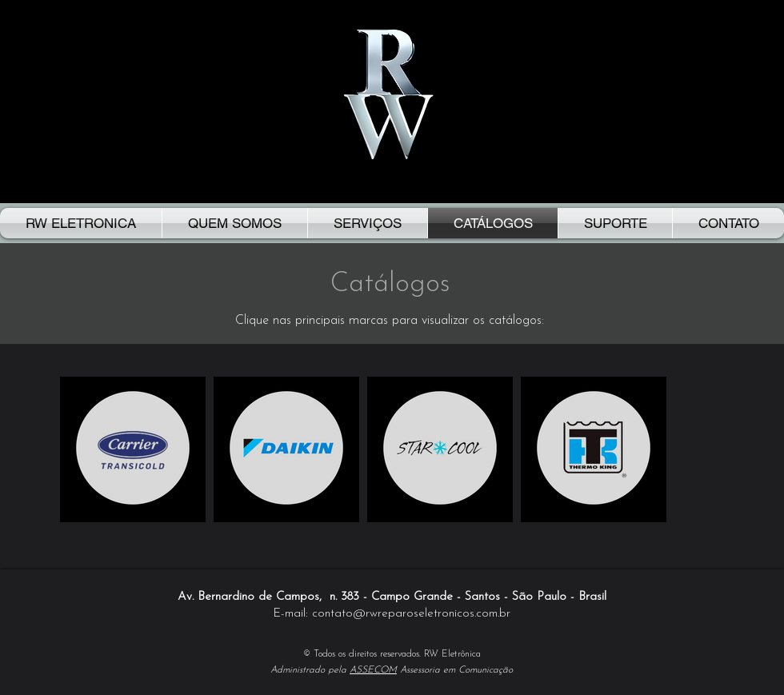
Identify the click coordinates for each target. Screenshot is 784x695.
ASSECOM (373, 670)
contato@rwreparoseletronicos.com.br (411, 614)
